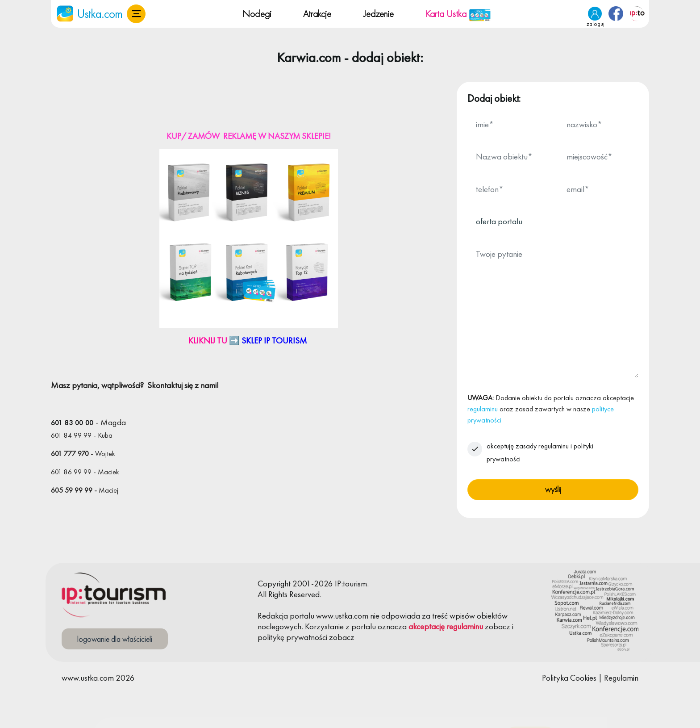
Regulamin (621, 678)
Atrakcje (317, 14)
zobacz (498, 626)
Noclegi (257, 14)
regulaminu (483, 409)
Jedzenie (379, 14)
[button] (136, 14)
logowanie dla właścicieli (115, 639)
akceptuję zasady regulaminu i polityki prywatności (540, 452)
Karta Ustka (458, 14)
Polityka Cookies (569, 678)
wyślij (553, 489)
